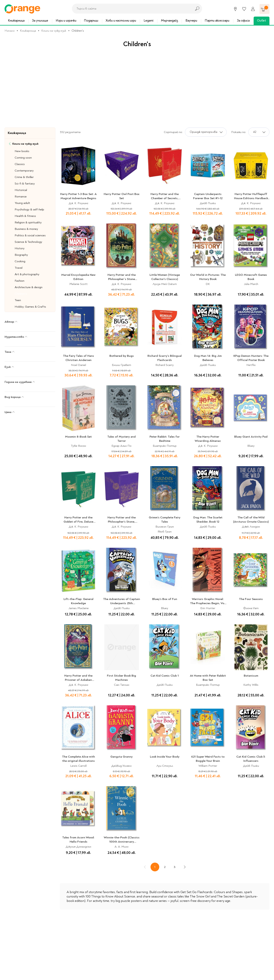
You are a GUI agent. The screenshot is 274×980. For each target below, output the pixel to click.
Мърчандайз (170, 20)
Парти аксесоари (217, 20)
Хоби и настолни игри (121, 20)
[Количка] (264, 9)
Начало (10, 31)
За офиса (243, 20)
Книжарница (16, 20)
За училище (40, 20)
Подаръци (91, 20)
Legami (149, 20)
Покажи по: (239, 132)
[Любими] (244, 9)
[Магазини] (235, 9)
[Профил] (253, 9)
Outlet (262, 20)
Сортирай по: (173, 132)
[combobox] (131, 9)
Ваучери (191, 20)
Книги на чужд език (54, 31)
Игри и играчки (66, 20)
